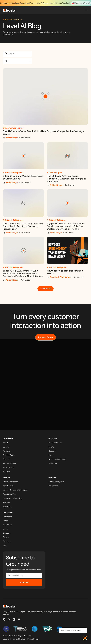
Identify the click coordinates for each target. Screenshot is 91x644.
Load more (46, 289)
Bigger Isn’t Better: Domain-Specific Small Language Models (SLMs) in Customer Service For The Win (66, 226)
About (5, 443)
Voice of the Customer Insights (15, 490)
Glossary (52, 451)
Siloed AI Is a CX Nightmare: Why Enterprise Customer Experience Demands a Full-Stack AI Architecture (23, 274)
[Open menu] (87, 10)
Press (51, 455)
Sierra (5, 529)
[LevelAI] (9, 10)
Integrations (53, 486)
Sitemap (6, 472)
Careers (6, 447)
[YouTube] (19, 619)
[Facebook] (4, 619)
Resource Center (55, 443)
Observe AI (7, 517)
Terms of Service (10, 463)
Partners (6, 451)
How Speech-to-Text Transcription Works (65, 272)
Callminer (7, 541)
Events (51, 447)
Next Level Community (57, 459)
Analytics (7, 502)
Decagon (7, 533)
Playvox (6, 537)
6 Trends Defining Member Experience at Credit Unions (23, 177)
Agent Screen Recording (13, 498)
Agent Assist (8, 486)
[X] (9, 619)
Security (6, 459)
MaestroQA (8, 525)
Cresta (6, 521)
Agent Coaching (9, 494)
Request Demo (46, 337)
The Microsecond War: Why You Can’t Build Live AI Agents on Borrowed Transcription (23, 226)
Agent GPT (7, 506)
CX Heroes (53, 463)
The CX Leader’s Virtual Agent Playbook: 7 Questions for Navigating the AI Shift (67, 179)
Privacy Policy (8, 467)
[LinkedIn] (14, 619)
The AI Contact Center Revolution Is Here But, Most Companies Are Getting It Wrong (44, 133)
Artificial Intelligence (56, 482)
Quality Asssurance (10, 482)
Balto (5, 545)
